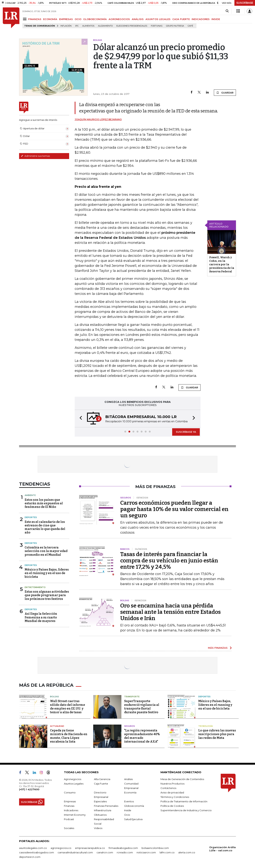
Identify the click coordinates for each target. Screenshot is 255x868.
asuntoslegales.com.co (33, 848)
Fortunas (157, 26)
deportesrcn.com (30, 857)
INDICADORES (201, 19)
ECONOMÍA (50, 19)
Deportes (31, 517)
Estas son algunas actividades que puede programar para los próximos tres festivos (47, 595)
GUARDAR (225, 93)
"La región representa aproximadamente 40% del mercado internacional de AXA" (142, 736)
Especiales (100, 801)
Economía (130, 792)
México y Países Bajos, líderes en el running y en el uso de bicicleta (47, 573)
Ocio (127, 815)
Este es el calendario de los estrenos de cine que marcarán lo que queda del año (45, 527)
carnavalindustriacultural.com (75, 852)
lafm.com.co (167, 852)
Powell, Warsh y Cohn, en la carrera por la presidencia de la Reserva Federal (222, 264)
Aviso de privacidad (172, 792)
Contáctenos (168, 788)
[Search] (227, 11)
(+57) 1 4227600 (29, 789)
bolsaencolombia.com (155, 848)
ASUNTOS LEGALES (158, 19)
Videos (98, 828)
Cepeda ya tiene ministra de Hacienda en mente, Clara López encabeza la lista (69, 736)
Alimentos (88, 26)
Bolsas (54, 697)
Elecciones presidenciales (132, 26)
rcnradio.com (125, 852)
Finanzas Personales (106, 806)
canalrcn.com (105, 852)
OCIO (78, 19)
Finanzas (69, 806)
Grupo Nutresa (175, 26)
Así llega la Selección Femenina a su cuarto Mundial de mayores (41, 617)
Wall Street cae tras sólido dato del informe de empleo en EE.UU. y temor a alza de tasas (68, 707)
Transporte (132, 697)
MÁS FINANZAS (218, 648)
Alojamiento (105, 26)
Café (190, 26)
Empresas (70, 801)
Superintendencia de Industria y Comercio (186, 810)
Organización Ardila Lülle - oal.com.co (222, 849)
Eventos (129, 801)
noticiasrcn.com (146, 852)
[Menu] (25, 19)
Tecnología (206, 726)
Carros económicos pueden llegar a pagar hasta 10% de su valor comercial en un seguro (174, 509)
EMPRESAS (66, 19)
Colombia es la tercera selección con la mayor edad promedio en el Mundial (46, 551)
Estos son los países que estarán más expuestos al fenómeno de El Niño (44, 503)
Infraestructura (103, 810)
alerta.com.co (187, 852)
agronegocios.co (61, 848)
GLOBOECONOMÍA (95, 19)
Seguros (130, 726)
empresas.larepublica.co (90, 848)
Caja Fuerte (101, 784)
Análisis (128, 779)
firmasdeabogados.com (123, 848)
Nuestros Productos (172, 784)
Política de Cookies (172, 806)
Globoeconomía (134, 806)
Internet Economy (75, 815)
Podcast (69, 819)
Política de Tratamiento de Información (184, 801)
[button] (80, 419)
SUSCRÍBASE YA (186, 432)
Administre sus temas (35, 156)
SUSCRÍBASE (245, 3)
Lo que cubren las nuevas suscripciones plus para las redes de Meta (217, 734)
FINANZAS (35, 19)
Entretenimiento (35, 587)
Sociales (69, 828)
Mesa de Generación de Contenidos (182, 779)
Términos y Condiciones (175, 797)
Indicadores (71, 810)
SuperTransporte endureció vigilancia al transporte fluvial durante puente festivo (142, 707)
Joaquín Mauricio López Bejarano (98, 119)
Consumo (70, 792)
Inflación (66, 26)
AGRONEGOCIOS (119, 19)
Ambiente (30, 495)
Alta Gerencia (102, 779)
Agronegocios (73, 779)
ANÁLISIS (138, 19)
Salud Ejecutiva (133, 819)
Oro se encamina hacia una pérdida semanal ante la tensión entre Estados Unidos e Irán (170, 612)
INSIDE (216, 19)
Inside (128, 810)
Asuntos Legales (74, 784)
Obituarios (100, 815)
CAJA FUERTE (181, 19)
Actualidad (57, 726)
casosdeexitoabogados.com (37, 852)
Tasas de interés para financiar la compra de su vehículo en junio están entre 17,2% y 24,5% (169, 561)
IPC (77, 26)
